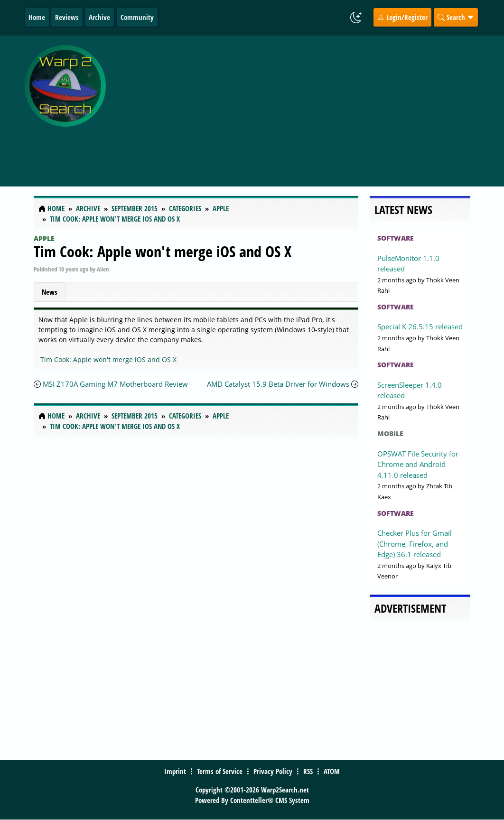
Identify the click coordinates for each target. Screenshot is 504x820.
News (50, 292)
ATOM (332, 771)
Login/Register (402, 17)
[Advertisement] (307, 106)
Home (37, 17)
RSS (308, 771)
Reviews (67, 17)
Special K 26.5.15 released (420, 326)
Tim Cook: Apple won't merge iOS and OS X (163, 251)
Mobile (390, 433)
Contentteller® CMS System (270, 800)
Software (396, 238)
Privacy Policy (273, 771)
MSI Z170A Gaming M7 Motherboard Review (115, 384)
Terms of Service (220, 771)
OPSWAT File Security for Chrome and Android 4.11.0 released (418, 464)
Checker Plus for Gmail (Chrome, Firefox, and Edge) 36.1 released (415, 544)
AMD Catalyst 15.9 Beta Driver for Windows (278, 384)
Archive (99, 17)
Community (137, 17)
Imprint (175, 771)
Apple (44, 238)
